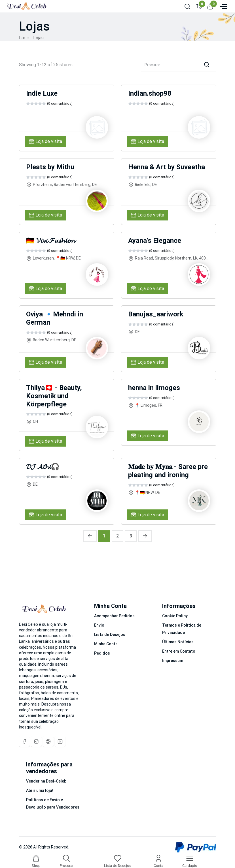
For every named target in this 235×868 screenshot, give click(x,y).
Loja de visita (45, 142)
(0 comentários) (60, 104)
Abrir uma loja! (40, 790)
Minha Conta (106, 644)
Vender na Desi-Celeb (46, 781)
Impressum (173, 661)
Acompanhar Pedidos (114, 616)
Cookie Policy (175, 616)
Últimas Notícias (178, 642)
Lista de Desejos (110, 635)
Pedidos (102, 653)
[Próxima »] (145, 536)
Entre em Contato (179, 651)
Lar (22, 38)
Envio (99, 625)
